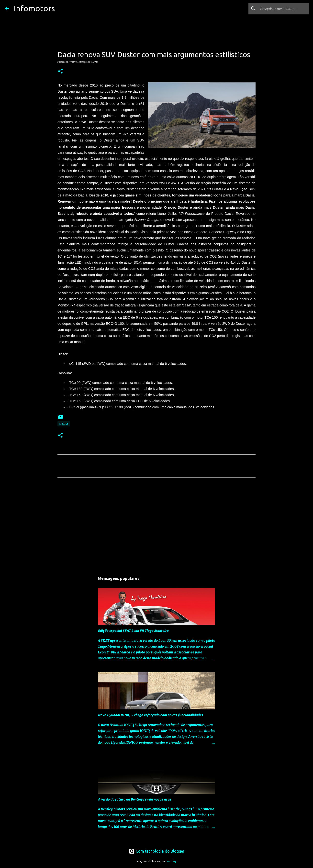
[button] (60, 71)
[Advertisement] (156, 527)
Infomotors (34, 8)
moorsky (171, 861)
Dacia (64, 424)
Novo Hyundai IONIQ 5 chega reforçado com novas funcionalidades (150, 715)
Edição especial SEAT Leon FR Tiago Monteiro (133, 631)
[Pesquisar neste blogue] (283, 9)
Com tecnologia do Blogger (157, 851)
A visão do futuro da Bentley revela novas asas (134, 799)
